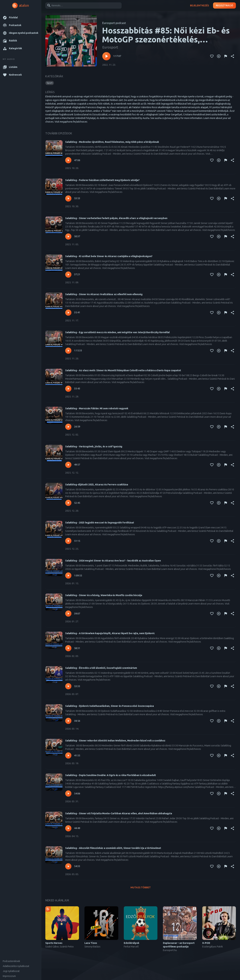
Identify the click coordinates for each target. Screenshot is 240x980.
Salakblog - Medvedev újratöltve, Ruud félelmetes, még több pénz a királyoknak (112, 142)
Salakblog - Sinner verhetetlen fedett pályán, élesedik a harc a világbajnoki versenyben (116, 218)
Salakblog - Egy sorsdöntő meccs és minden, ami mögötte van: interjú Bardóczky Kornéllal (117, 332)
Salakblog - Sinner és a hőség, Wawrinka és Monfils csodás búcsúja (104, 595)
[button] (21, 18)
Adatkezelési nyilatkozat (16, 966)
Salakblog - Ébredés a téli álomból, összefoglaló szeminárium (101, 668)
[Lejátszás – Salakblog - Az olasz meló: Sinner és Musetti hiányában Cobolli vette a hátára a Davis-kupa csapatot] (68, 389)
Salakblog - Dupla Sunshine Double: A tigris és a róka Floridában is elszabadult (111, 775)
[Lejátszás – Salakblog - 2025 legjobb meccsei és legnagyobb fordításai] (68, 541)
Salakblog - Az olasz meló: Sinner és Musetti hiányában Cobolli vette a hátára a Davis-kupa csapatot (123, 370)
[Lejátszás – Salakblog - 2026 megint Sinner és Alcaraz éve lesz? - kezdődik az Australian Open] (68, 576)
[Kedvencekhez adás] (212, 56)
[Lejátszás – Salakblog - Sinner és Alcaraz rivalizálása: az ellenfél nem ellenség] (68, 313)
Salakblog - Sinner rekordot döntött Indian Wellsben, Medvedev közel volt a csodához (115, 741)
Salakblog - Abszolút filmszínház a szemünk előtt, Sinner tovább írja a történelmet (113, 848)
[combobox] (83, 5)
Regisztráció (224, 6)
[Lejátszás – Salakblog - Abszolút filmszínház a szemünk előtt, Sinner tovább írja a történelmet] (68, 866)
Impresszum (9, 976)
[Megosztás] (232, 56)
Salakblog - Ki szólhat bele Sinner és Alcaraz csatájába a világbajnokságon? (109, 256)
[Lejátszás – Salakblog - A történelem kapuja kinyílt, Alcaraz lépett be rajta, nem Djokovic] (68, 648)
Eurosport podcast (114, 23)
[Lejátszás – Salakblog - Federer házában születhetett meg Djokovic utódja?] (68, 198)
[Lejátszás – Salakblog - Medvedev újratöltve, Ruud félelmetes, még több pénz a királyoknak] (68, 160)
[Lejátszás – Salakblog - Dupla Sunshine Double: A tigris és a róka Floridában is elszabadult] (68, 794)
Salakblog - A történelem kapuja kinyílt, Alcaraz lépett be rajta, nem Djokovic (110, 633)
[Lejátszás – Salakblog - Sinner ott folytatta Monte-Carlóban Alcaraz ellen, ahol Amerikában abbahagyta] (68, 828)
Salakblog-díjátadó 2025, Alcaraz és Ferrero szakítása (97, 485)
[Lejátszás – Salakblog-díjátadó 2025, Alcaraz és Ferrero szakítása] (68, 503)
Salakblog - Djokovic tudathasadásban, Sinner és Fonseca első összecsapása (110, 706)
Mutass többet (141, 888)
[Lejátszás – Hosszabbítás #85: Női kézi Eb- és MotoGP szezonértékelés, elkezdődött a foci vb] (106, 56)
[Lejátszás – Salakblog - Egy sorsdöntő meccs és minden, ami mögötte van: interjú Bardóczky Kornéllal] (68, 351)
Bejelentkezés (199, 6)
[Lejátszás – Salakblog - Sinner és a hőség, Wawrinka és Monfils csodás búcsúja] (68, 614)
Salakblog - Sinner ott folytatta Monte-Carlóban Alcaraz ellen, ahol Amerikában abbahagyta (119, 813)
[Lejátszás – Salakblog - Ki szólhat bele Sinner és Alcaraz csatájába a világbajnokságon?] (68, 275)
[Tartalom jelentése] (226, 56)
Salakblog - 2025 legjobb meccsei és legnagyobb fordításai (100, 523)
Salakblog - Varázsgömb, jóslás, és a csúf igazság (94, 446)
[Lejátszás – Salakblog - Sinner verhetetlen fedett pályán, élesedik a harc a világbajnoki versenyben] (68, 237)
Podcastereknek (11, 961)
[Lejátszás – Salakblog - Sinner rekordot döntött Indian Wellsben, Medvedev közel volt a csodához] (68, 755)
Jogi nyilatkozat (11, 971)
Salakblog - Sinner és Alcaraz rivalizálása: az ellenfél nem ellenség (104, 294)
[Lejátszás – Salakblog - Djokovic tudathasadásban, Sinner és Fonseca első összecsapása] (68, 721)
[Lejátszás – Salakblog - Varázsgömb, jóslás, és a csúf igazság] (68, 465)
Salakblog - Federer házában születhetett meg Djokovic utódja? (102, 180)
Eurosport (110, 47)
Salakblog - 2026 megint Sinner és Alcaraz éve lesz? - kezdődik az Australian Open (113, 561)
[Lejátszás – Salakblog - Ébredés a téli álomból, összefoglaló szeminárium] (68, 686)
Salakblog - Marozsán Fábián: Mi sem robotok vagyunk (97, 408)
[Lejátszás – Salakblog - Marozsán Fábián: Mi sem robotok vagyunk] (68, 427)
